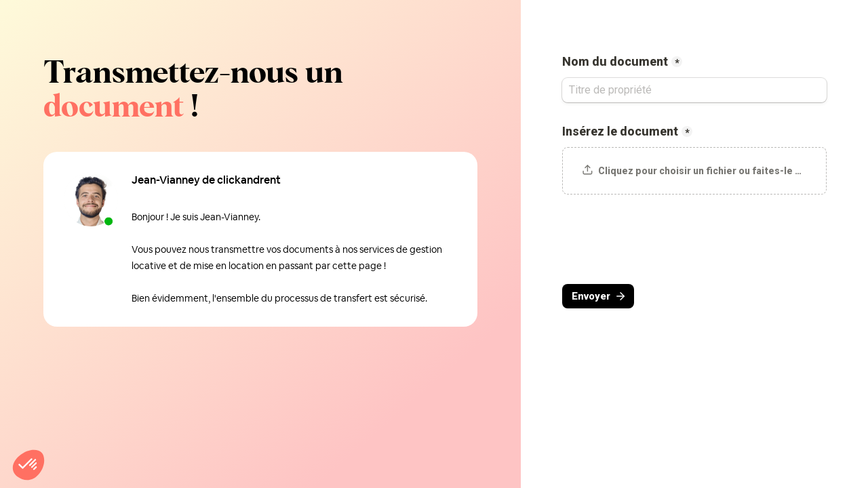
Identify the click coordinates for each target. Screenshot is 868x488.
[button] (28, 465)
